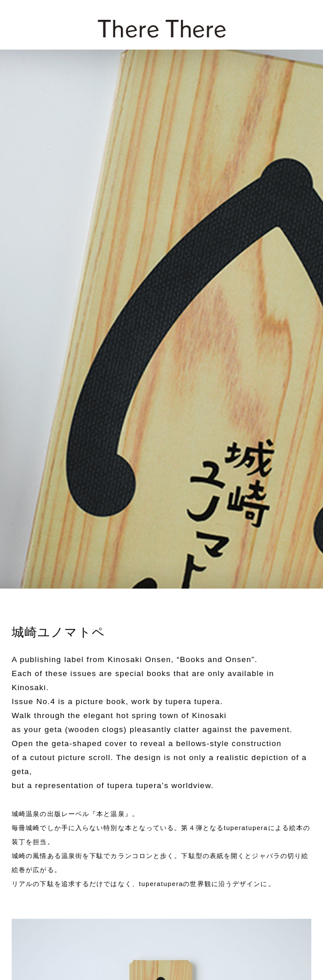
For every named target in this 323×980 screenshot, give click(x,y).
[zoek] (301, 24)
